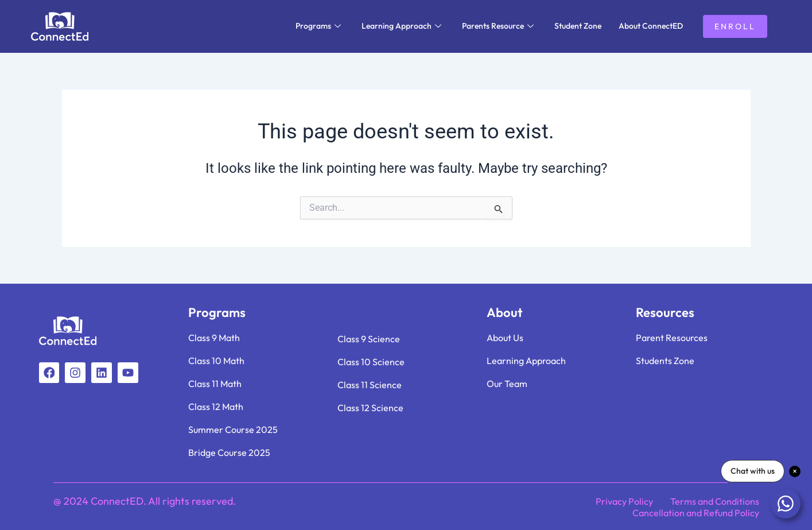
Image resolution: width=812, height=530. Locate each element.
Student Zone (578, 26)
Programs (318, 26)
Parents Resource (498, 26)
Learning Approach (401, 26)
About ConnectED (651, 26)
